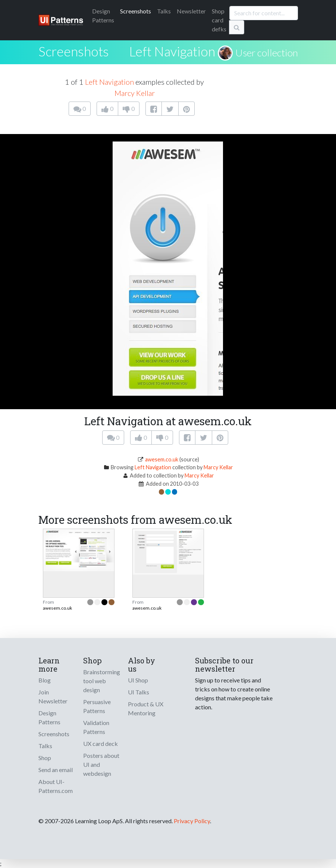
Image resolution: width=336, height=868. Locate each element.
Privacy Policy (192, 821)
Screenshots (136, 11)
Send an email (56, 770)
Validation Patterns (96, 727)
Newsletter (191, 11)
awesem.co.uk (162, 459)
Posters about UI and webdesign (101, 764)
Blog (45, 680)
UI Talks (139, 692)
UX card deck (101, 743)
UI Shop (138, 680)
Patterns (103, 15)
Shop (45, 758)
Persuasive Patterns (97, 706)
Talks (164, 11)
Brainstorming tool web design (102, 681)
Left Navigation (172, 51)
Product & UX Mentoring (146, 708)
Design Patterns (49, 717)
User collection (267, 53)
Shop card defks (219, 20)
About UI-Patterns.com (56, 786)
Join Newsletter (53, 696)
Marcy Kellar (135, 93)
